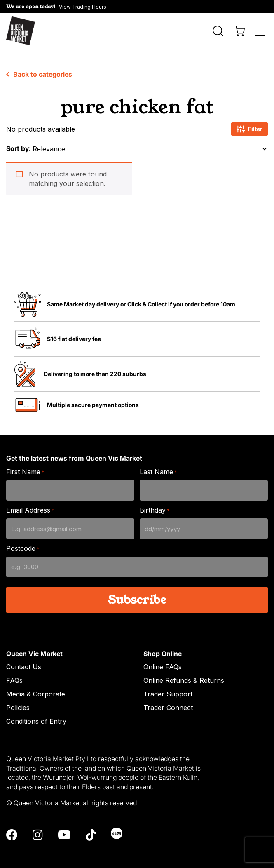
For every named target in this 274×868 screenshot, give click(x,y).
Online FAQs (163, 663)
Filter (249, 125)
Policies (18, 703)
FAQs (14, 676)
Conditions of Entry (36, 717)
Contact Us (24, 663)
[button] (137, 7)
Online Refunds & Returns (184, 676)
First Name (25, 468)
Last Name (158, 468)
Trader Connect (168, 703)
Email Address (30, 506)
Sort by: (19, 144)
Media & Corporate (36, 690)
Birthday (155, 506)
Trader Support (168, 690)
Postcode (23, 545)
